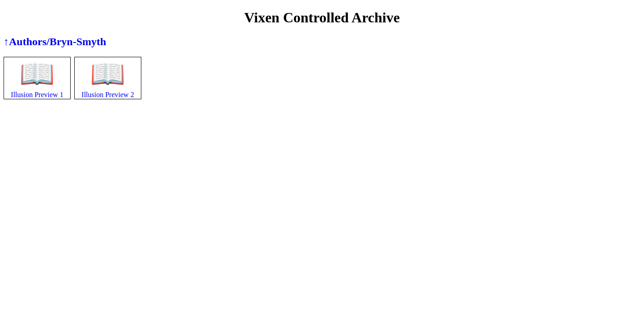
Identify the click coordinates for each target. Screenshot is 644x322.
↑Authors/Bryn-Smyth (55, 42)
